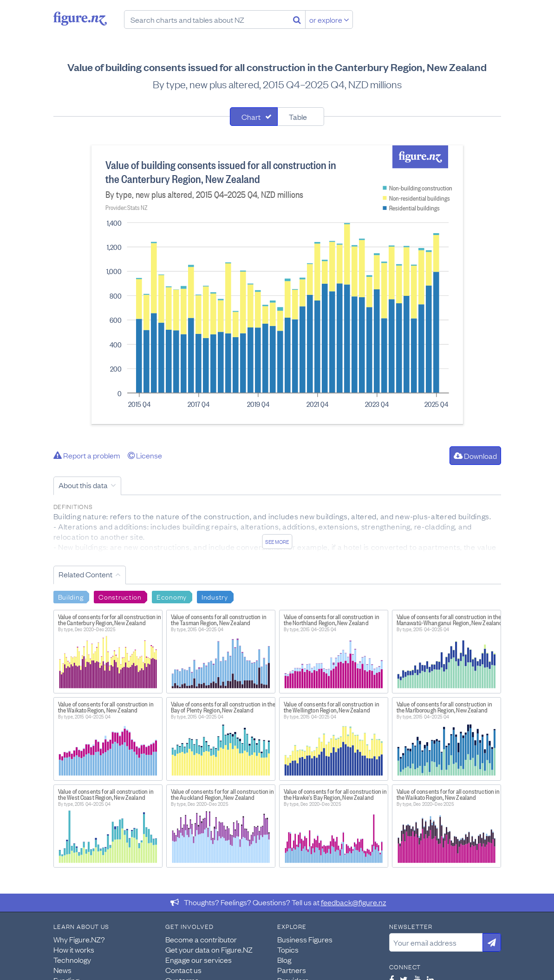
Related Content (85, 574)
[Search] (297, 20)
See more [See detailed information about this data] (277, 542)
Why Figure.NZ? (79, 939)
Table (298, 117)
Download (475, 456)
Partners (292, 970)
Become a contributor (201, 939)
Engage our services (199, 960)
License (145, 455)
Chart (251, 117)
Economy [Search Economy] (172, 596)
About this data (83, 485)
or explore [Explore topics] (329, 20)
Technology (72, 960)
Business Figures (305, 939)
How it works (74, 949)
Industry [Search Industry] (215, 596)
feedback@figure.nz (354, 902)
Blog (284, 960)
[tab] (254, 117)
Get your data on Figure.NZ (209, 949)
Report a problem (87, 455)
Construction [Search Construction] (120, 596)
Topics (288, 949)
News (62, 970)
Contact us (183, 970)
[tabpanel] (277, 285)
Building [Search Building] (71, 596)
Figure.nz (80, 19)
